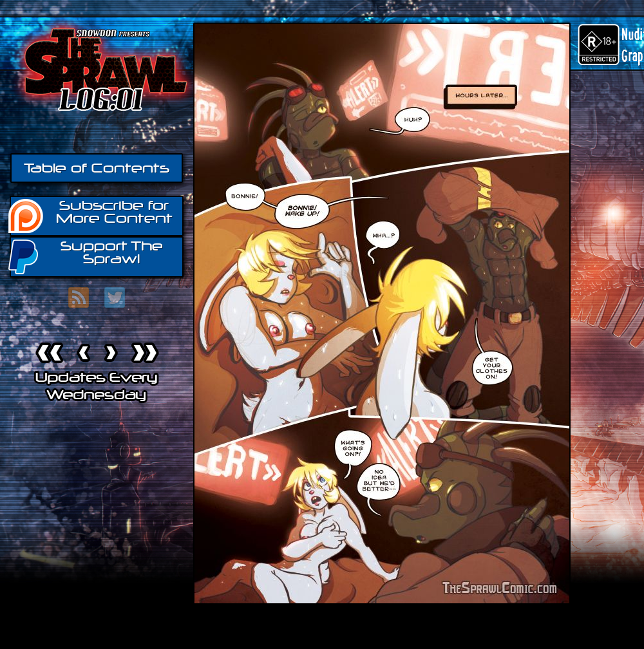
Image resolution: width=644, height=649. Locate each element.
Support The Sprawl (86, 256)
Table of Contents (97, 168)
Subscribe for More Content (91, 215)
